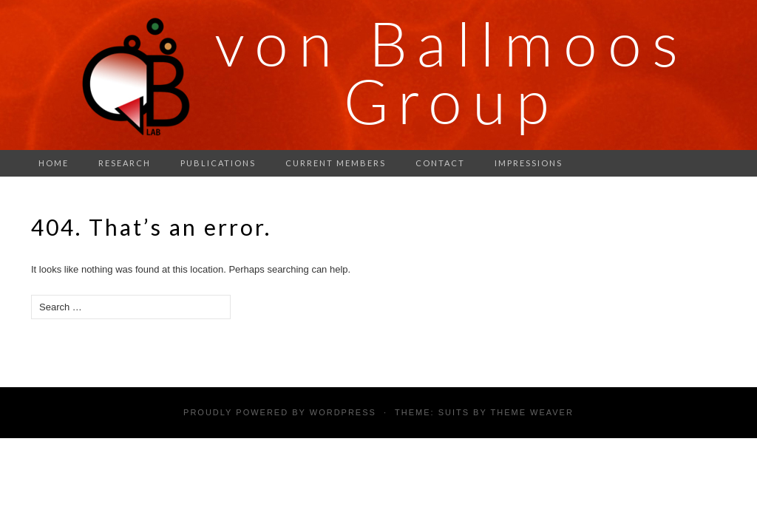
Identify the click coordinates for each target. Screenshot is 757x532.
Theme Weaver (532, 412)
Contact (440, 163)
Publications (218, 163)
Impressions (529, 163)
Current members (336, 163)
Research (125, 163)
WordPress (343, 412)
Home (54, 163)
